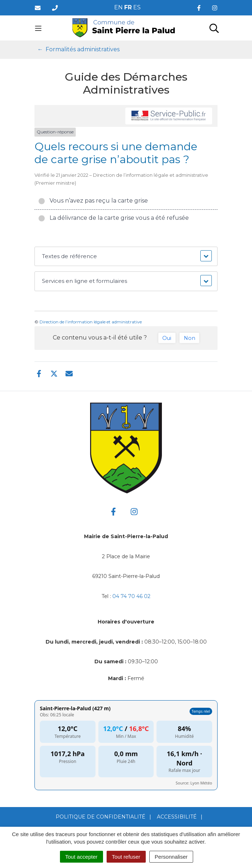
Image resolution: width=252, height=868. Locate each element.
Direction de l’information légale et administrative (91, 322)
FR (128, 7)
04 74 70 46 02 (131, 596)
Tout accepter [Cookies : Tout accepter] (81, 857)
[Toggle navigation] (38, 28)
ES (137, 7)
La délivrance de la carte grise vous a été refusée (113, 218)
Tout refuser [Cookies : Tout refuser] (126, 857)
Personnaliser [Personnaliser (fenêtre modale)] (171, 857)
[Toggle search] (214, 28)
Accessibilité (177, 817)
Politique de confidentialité (101, 817)
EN (118, 7)
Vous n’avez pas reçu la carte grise (93, 201)
